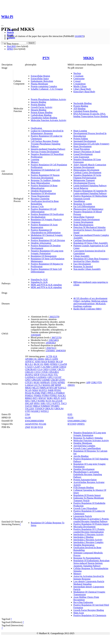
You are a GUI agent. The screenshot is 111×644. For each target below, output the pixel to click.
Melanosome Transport (84, 180)
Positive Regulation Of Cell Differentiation (44, 210)
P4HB (51, 390)
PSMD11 (29, 396)
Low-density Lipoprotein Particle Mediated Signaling (89, 583)
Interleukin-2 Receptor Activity (88, 540)
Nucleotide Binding (83, 103)
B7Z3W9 (72, 424)
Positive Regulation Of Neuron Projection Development (45, 176)
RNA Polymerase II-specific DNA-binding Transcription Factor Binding (91, 115)
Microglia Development (84, 527)
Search (10, 32)
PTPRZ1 (54, 396)
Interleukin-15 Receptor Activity (89, 534)
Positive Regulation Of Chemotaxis (90, 615)
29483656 (60, 351)
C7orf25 (29, 367)
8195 (70, 414)
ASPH (55, 359)
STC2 (49, 403)
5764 (27, 414)
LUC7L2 (38, 385)
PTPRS (45, 396)
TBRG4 (36, 406)
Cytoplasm (78, 76)
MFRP (58, 385)
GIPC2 (51, 377)
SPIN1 (37, 403)
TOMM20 (45, 406)
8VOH (34, 427)
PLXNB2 (36, 393)
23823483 (53, 340)
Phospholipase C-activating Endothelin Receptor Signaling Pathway (88, 474)
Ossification (36, 128)
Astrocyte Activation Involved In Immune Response (89, 578)
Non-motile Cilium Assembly (87, 269)
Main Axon (79, 613)
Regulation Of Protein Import (87, 495)
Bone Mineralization (40, 183)
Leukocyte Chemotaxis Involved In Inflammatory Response (47, 132)
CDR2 (94, 382)
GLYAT (58, 377)
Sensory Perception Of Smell (87, 152)
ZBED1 (71, 385)
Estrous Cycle (37, 206)
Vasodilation (79, 201)
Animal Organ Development (87, 219)
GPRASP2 (36, 380)
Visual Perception (82, 149)
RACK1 (62, 396)
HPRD (10, 49)
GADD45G (41, 377)
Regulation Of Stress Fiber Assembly (91, 243)
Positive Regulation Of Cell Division (48, 240)
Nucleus (77, 73)
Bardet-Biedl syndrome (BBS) (88, 309)
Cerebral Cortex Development (87, 172)
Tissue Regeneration (40, 196)
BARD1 (52, 362)
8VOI (40, 427)
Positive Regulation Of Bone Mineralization (44, 187)
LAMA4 (29, 385)
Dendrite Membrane (83, 443)
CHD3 (46, 369)
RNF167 (42, 398)
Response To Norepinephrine (87, 558)
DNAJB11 (54, 372)
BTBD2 (54, 364)
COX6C (53, 369)
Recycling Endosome (83, 602)
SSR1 (43, 403)
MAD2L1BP (48, 385)
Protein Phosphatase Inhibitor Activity (48, 99)
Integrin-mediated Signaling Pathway (48, 149)
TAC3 (64, 403)
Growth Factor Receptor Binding (89, 610)
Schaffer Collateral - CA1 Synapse (47, 89)
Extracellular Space (40, 79)
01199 (28, 418)
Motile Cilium (80, 86)
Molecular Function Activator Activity (49, 120)
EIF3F (37, 375)
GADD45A (30, 377)
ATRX (38, 362)
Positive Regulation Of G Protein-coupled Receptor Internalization (89, 531)
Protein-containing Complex (44, 86)
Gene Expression (81, 157)
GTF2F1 (29, 382)
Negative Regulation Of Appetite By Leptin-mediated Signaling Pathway (90, 192)
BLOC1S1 (39, 364)
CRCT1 (61, 369)
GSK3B (54, 380)
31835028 (35, 335)
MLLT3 (36, 388)
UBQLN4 (59, 409)
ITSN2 (54, 382)
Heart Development (83, 146)
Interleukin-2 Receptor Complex (88, 542)
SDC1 (28, 401)
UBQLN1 (49, 409)
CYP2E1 (45, 372)
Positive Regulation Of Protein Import (91, 524)
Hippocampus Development (86, 170)
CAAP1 (37, 367)
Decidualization (38, 217)
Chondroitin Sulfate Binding (44, 118)
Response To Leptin (83, 204)
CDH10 (63, 367)
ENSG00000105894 (34, 421)
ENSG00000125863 (77, 421)
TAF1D (29, 406)
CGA (40, 369)
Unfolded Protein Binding (85, 111)
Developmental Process (84, 183)
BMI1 (47, 364)
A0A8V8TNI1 (32, 424)
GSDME (46, 380)
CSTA (37, 372)
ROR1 (50, 398)
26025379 (54, 317)
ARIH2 (41, 359)
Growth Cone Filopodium (85, 508)
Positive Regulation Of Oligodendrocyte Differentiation (46, 231)
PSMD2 (38, 396)
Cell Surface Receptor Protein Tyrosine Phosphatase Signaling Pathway (46, 144)
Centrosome (79, 79)
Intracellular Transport (84, 217)
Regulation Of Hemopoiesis (44, 256)
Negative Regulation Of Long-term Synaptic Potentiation (47, 252)
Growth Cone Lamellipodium (87, 448)
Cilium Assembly (82, 256)
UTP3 (28, 411)
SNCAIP (29, 403)
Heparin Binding (39, 110)
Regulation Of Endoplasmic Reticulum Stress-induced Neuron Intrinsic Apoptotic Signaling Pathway (91, 563)
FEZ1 (51, 375)
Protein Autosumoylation (85, 480)
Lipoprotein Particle (83, 516)
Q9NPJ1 (81, 424)
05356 (71, 418)
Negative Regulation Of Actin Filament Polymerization (87, 176)
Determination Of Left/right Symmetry (91, 144)
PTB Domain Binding (84, 487)
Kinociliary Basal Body (84, 92)
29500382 (50, 343)
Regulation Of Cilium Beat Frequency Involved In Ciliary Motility (91, 260)
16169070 (79, 36)
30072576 (56, 338)
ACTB (49, 356)
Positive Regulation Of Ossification (47, 214)
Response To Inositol (83, 266)
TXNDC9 (40, 409)
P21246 (43, 424)
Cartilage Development (84, 240)
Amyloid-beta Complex (84, 446)
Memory (35, 162)
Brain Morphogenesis (83, 225)
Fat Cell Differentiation (84, 206)
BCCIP (59, 362)
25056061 (51, 351)
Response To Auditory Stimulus (46, 180)
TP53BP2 (55, 406)
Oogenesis (36, 222)
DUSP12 (29, 375)
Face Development (82, 264)
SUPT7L (56, 403)
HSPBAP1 (45, 382)
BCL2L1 (29, 364)
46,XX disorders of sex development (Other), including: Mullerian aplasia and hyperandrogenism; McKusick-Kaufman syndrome (90, 302)
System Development (83, 222)
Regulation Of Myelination (43, 193)
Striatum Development (84, 167)
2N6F (28, 427)
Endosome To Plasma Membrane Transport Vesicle (89, 499)
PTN (46, 58)
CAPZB (55, 367)
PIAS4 (28, 393)
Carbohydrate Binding (41, 115)
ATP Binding (79, 109)
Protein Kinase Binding (42, 112)
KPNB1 (61, 382)
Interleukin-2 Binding (83, 537)
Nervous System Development (45, 152)
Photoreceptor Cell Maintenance (88, 209)
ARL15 (48, 359)
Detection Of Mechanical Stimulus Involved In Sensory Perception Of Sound (90, 230)
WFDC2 (45, 411)
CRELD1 (29, 372)
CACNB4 (46, 367)
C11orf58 (63, 364)
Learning (35, 159)
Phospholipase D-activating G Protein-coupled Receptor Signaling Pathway (91, 520)
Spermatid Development (85, 141)
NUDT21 (43, 390)
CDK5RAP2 (31, 369)
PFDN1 (58, 390)
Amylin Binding (81, 456)
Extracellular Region (40, 76)
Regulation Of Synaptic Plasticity (46, 219)
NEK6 (35, 390)
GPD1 (28, 380)
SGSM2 (41, 401)
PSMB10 (60, 393)
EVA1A (44, 375)
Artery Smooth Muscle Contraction (90, 165)
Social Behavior (81, 188)
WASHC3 (36, 411)
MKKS (89, 58)
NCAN (28, 390)
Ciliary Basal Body (82, 89)
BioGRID (11, 46)
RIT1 (35, 398)
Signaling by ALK (39, 280)
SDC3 (34, 401)
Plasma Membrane (39, 84)
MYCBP (53, 388)
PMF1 (44, 393)
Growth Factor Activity (42, 107)
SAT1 (63, 398)
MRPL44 (44, 388)
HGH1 (37, 382)
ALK (55, 356)
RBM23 (29, 398)
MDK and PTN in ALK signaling (46, 285)
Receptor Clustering (40, 199)
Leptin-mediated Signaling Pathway (90, 186)
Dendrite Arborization (41, 243)
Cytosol (77, 81)
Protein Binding (38, 105)
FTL (56, 375)
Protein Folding (81, 139)
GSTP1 (62, 380)
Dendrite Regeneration (41, 191)
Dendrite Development (84, 469)
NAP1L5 (62, 388)
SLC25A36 (57, 401)
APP (88, 382)
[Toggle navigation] (2, 26)
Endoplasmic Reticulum (42, 81)
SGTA (48, 401)
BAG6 (44, 362)
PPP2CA (51, 393)
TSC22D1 (30, 409)
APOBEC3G (31, 359)
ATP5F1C (30, 362)
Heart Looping (80, 131)
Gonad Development (83, 154)
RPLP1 (57, 398)
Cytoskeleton (79, 84)
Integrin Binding (38, 102)
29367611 (51, 348)
